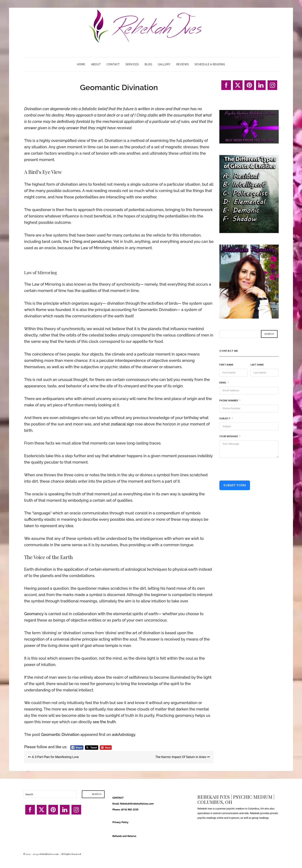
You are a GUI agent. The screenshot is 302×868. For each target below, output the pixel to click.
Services (132, 64)
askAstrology (123, 735)
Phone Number (229, 400)
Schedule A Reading (210, 64)
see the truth (104, 722)
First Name (226, 365)
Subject (225, 418)
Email (223, 383)
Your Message (229, 436)
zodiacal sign (122, 424)
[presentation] (249, 469)
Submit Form (235, 485)
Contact (113, 64)
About (96, 64)
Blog (148, 64)
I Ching (76, 242)
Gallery (164, 64)
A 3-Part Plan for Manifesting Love (53, 757)
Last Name (257, 365)
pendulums (101, 242)
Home (81, 64)
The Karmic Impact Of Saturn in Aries (182, 757)
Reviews (182, 64)
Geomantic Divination (60, 735)
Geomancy (34, 614)
